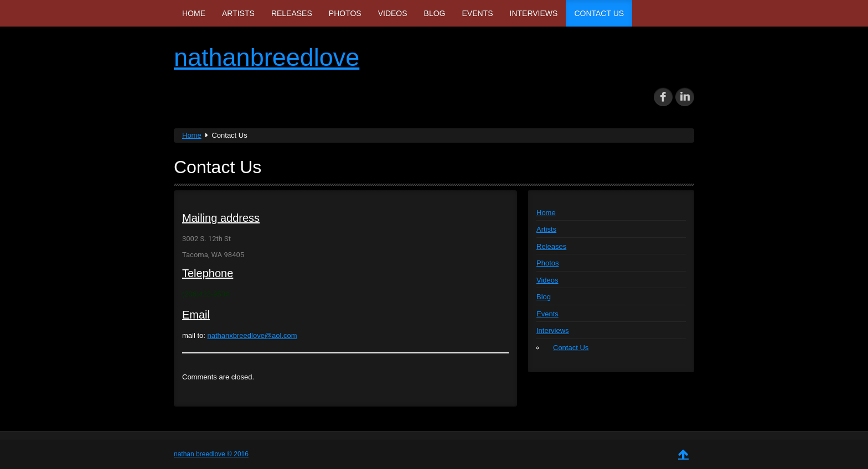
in (685, 97)
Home (194, 13)
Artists (238, 13)
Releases (292, 13)
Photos (345, 13)
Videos (393, 13)
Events (478, 13)
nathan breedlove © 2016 (211, 454)
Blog (435, 13)
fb (663, 97)
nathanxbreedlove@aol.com (252, 335)
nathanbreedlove (267, 57)
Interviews (534, 13)
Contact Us (599, 13)
